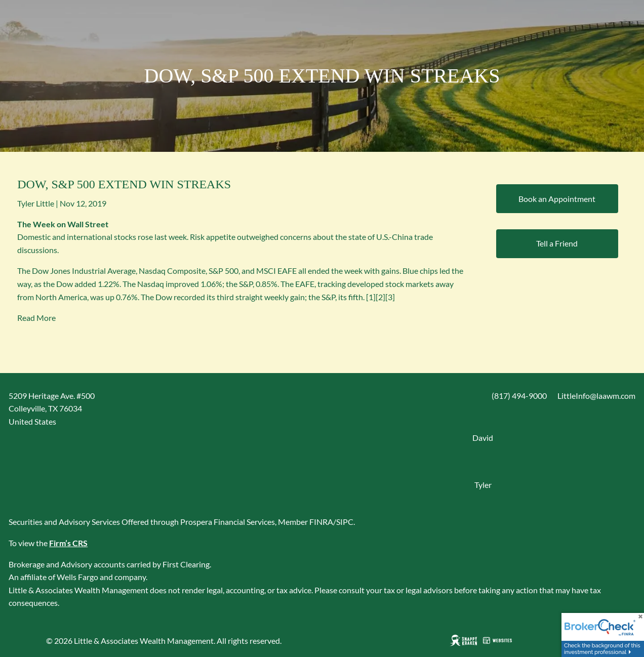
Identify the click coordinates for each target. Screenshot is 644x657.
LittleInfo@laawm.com (596, 396)
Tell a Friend (557, 243)
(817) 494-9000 (519, 396)
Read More (36, 318)
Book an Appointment (557, 199)
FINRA (321, 522)
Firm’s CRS (68, 543)
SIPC (345, 522)
